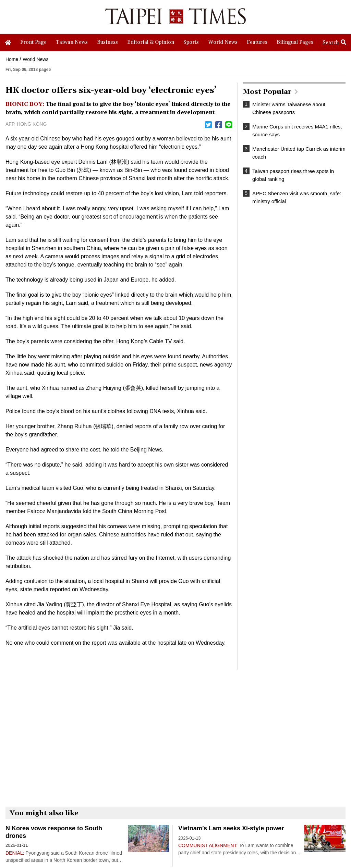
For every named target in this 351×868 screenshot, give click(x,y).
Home (12, 59)
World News (35, 59)
